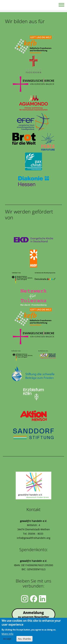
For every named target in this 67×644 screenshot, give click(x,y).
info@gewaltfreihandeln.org (34, 538)
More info (7, 634)
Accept (7, 639)
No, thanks (24, 639)
